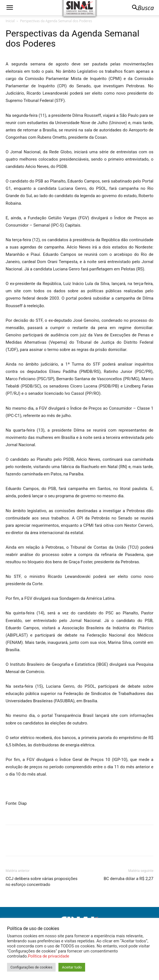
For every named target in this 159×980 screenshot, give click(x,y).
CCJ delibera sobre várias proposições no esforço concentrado (42, 882)
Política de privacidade (48, 956)
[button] (10, 8)
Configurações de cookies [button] (31, 967)
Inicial (10, 21)
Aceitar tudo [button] (72, 967)
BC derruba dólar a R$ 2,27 (129, 879)
